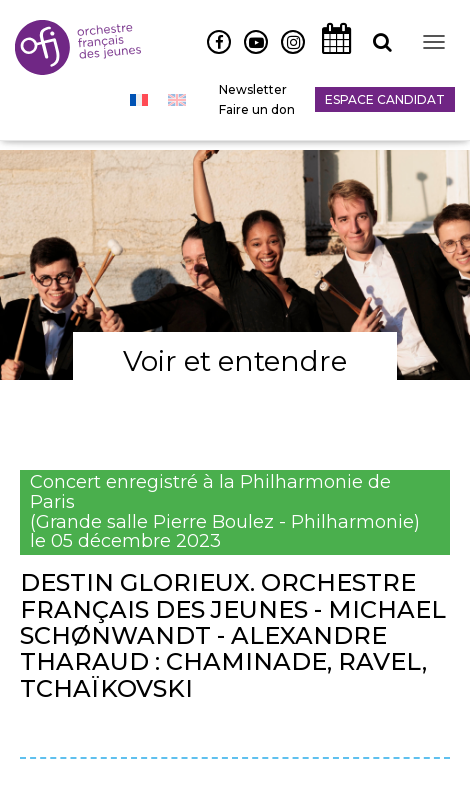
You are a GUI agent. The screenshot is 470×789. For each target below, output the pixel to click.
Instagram (288, 53)
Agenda (330, 53)
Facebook (211, 53)
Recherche (375, 53)
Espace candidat (385, 99)
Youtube (248, 53)
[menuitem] (139, 100)
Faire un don (257, 109)
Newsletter (253, 89)
